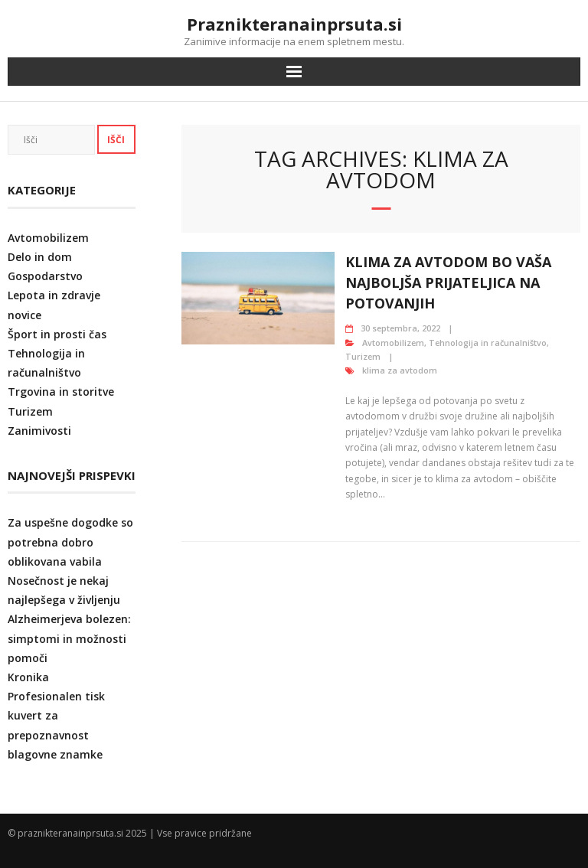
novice (24, 315)
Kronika (28, 677)
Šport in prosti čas (57, 334)
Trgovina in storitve (61, 392)
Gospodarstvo (45, 276)
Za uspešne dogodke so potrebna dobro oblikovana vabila (70, 542)
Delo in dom (40, 257)
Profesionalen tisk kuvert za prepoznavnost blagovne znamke (56, 725)
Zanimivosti (39, 431)
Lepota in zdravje (54, 295)
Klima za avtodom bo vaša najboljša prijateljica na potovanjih (448, 282)
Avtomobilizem (393, 343)
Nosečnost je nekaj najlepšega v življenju (64, 590)
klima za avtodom (400, 370)
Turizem (363, 356)
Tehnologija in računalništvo (488, 343)
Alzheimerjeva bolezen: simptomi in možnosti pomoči (69, 638)
